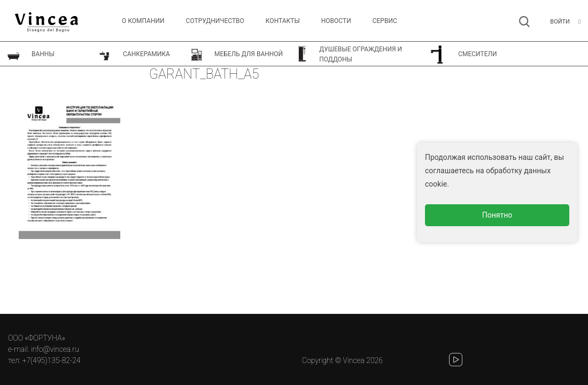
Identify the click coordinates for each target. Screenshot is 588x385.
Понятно (497, 215)
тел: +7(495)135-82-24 (44, 360)
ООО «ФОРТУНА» (37, 338)
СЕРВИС (385, 21)
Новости (336, 21)
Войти (560, 22)
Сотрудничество (215, 21)
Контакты (283, 21)
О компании (143, 21)
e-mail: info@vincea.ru (44, 349)
